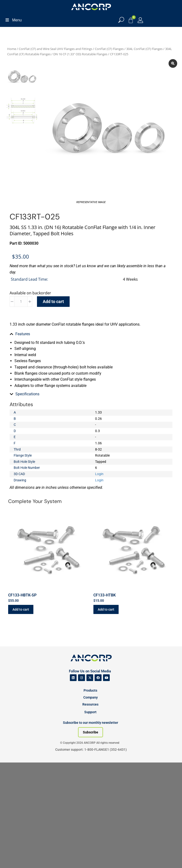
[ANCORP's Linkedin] (73, 678)
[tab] (91, 334)
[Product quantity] (21, 302)
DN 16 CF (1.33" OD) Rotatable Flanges (80, 54)
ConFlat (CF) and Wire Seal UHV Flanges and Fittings (55, 49)
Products (90, 690)
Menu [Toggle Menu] (13, 20)
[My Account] (140, 20)
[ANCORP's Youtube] (106, 678)
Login (99, 474)
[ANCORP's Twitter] (90, 678)
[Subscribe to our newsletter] (91, 732)
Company (91, 697)
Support (90, 712)
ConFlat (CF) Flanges (109, 49)
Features (23, 334)
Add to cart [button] (21, 609)
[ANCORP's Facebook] (98, 678)
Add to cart (53, 301)
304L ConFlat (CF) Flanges (144, 49)
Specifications (27, 394)
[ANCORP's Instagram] (82, 678)
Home (12, 49)
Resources (90, 704)
